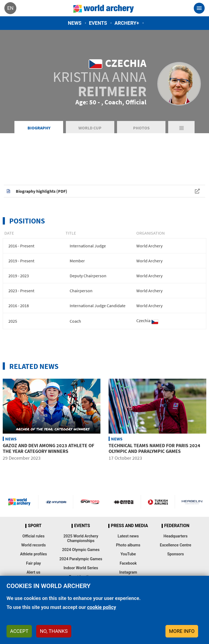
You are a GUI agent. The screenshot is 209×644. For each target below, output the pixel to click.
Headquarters (176, 536)
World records (33, 545)
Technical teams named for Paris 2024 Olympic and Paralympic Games (154, 448)
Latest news (128, 536)
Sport (35, 526)
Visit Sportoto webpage (90, 502)
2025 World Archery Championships (81, 539)
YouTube (128, 554)
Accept (19, 631)
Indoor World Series (81, 568)
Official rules (33, 536)
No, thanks (54, 631)
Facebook (128, 563)
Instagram (128, 572)
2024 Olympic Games (81, 550)
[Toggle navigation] (199, 8)
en (10, 8)
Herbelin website (192, 502)
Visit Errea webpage (124, 502)
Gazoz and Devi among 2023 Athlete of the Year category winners (48, 448)
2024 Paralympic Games (81, 559)
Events (98, 23)
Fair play (34, 563)
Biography (39, 128)
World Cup (90, 128)
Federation (177, 526)
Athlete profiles (34, 554)
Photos (141, 128)
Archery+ (127, 23)
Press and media (129, 526)
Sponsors (175, 554)
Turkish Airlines (158, 502)
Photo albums (128, 545)
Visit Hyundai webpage (56, 502)
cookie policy (102, 607)
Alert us (33, 572)
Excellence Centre (175, 545)
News (75, 23)
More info (182, 631)
